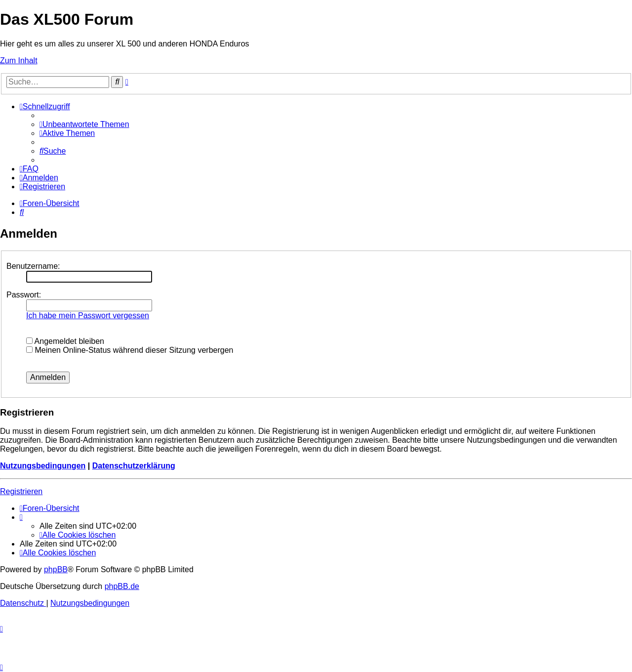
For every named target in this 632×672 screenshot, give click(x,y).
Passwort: (24, 295)
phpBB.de (122, 586)
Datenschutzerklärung (134, 466)
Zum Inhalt (19, 61)
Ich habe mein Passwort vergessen (88, 315)
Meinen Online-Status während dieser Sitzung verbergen (130, 350)
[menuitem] (84, 124)
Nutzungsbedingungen (43, 466)
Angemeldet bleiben (65, 341)
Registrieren (21, 491)
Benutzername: (33, 266)
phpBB (56, 569)
